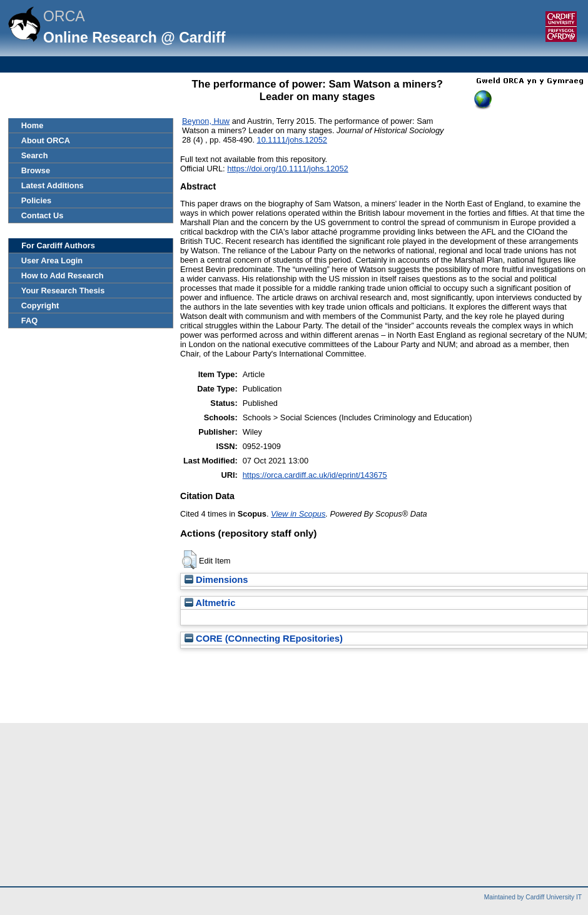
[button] (189, 560)
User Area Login (52, 260)
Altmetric (210, 603)
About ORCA (46, 140)
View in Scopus (298, 514)
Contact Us (43, 215)
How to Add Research (63, 276)
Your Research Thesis (63, 291)
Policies (36, 200)
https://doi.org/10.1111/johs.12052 (288, 169)
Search (35, 155)
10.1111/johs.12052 (292, 140)
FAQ (29, 321)
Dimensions (216, 580)
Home (33, 125)
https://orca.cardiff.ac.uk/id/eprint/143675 (315, 475)
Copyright (40, 306)
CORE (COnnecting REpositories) (264, 639)
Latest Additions (53, 185)
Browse (36, 170)
